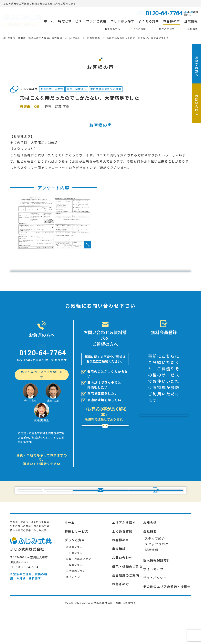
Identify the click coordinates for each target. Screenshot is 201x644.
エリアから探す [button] (122, 21)
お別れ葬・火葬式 (52, 89)
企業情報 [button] (191, 21)
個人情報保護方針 (157, 590)
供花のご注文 (164, 29)
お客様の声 (172, 21)
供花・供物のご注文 (127, 597)
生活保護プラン (76, 601)
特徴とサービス (76, 562)
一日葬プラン (74, 583)
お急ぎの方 (121, 614)
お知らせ (150, 553)
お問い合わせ (122, 588)
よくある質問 (149, 21)
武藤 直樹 (62, 106)
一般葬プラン (74, 595)
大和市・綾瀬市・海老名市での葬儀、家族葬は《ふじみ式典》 (44, 38)
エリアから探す (124, 553)
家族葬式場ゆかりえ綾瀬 (106, 89)
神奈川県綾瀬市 (77, 89)
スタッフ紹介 (155, 569)
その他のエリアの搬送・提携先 (167, 617)
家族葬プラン (74, 577)
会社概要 (190, 29)
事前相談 (119, 579)
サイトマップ (153, 599)
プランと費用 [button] (96, 21)
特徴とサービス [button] (70, 21)
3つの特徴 (137, 29)
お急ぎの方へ (110, 29)
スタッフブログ (157, 574)
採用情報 (151, 580)
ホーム (49, 21)
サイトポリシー (155, 608)
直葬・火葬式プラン (79, 589)
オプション (73, 607)
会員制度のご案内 (126, 606)
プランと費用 (75, 570)
